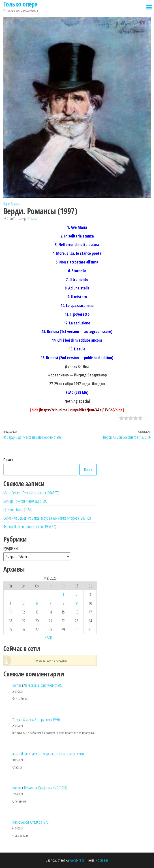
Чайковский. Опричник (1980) (44, 685)
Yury (15, 719)
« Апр (48, 637)
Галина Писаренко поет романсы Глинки (58, 754)
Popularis (102, 860)
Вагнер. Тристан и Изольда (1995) (26, 501)
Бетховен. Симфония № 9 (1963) (46, 788)
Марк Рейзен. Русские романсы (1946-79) (31, 493)
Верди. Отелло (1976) (35, 822)
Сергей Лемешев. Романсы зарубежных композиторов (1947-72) (47, 518)
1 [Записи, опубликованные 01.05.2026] (63, 594)
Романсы (16, 204)
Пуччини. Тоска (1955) (18, 510)
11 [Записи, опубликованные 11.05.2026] (10, 612)
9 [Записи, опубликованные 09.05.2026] (77, 603)
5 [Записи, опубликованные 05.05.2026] (23, 603)
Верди (7, 204)
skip (15, 822)
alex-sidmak (20, 754)
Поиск (8, 460)
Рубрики (11, 548)
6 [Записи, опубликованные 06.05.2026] (37, 603)
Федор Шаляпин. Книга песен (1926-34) (30, 527)
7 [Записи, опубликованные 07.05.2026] (50, 603)
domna (32, 219)
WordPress (77, 860)
